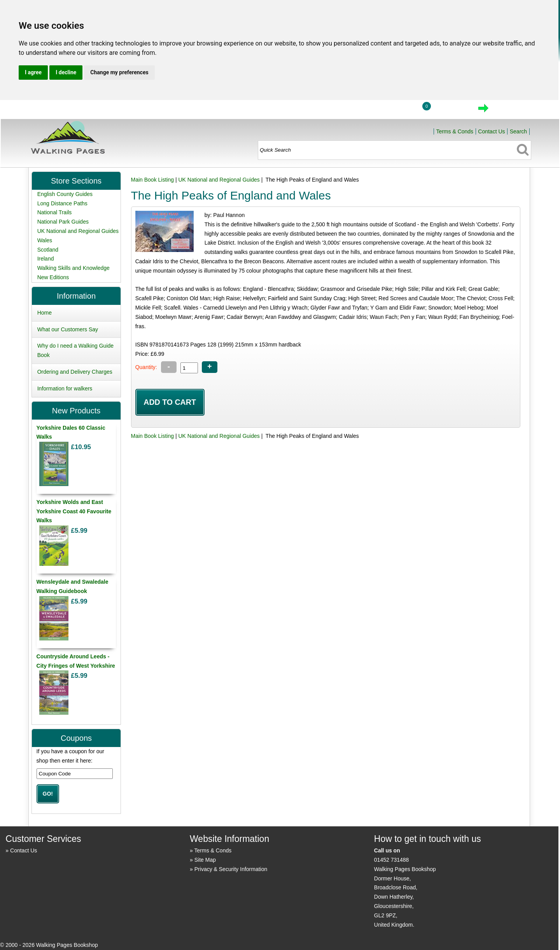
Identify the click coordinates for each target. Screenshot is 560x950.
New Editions (53, 277)
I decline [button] (66, 72)
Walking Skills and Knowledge (73, 268)
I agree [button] (33, 72)
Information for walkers (65, 388)
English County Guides (65, 194)
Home (360, 110)
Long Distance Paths (62, 203)
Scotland (48, 250)
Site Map (205, 860)
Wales (45, 240)
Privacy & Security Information (231, 869)
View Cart (451, 110)
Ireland (46, 259)
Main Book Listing (153, 180)
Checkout (510, 110)
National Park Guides (63, 222)
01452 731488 (392, 860)
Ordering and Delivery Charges (75, 372)
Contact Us (491, 131)
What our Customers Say (68, 329)
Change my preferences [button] (119, 72)
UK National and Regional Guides (219, 180)
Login (397, 110)
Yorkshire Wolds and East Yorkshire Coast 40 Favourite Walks (74, 511)
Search (518, 131)
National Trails (55, 212)
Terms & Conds (455, 131)
